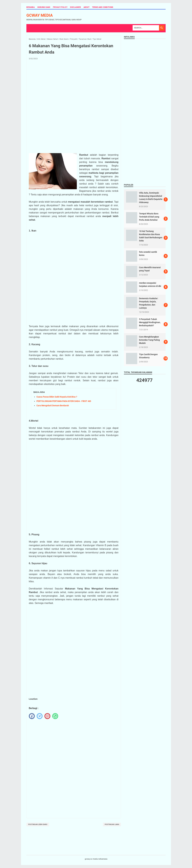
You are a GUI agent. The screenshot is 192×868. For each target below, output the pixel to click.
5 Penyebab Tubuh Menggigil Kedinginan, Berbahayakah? (150, 322)
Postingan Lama (112, 824)
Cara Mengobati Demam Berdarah (53, 405)
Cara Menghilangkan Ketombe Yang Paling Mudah (149, 340)
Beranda (31, 7)
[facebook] (32, 716)
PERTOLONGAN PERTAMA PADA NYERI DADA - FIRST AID (64, 401)
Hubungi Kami (44, 7)
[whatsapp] (55, 716)
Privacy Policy (60, 7)
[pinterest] (47, 716)
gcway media (40, 15)
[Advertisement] (74, 85)
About (86, 7)
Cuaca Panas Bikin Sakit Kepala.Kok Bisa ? (57, 397)
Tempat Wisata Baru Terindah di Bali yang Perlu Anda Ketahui (149, 217)
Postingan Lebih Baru (38, 824)
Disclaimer (75, 7)
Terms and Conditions (103, 7)
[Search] (146, 28)
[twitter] (40, 716)
